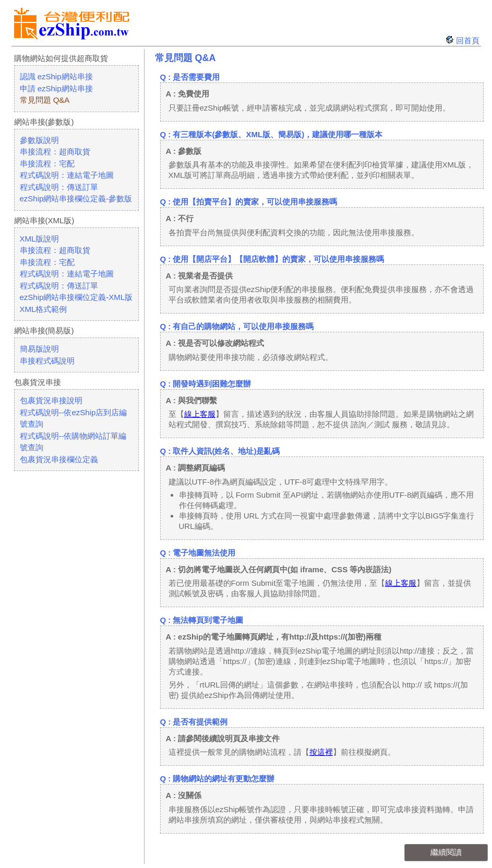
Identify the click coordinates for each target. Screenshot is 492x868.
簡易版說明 (39, 349)
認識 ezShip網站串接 (56, 76)
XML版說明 (40, 239)
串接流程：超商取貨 (55, 152)
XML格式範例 (44, 309)
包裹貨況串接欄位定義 (59, 459)
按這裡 (321, 752)
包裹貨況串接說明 (51, 400)
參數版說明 (39, 140)
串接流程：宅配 (47, 164)
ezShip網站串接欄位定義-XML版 (76, 297)
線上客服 (200, 414)
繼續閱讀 (446, 852)
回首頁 (468, 40)
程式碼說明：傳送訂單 (59, 187)
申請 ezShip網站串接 (56, 88)
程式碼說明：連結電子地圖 (67, 175)
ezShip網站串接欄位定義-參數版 (76, 198)
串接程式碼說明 (47, 361)
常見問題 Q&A (45, 100)
